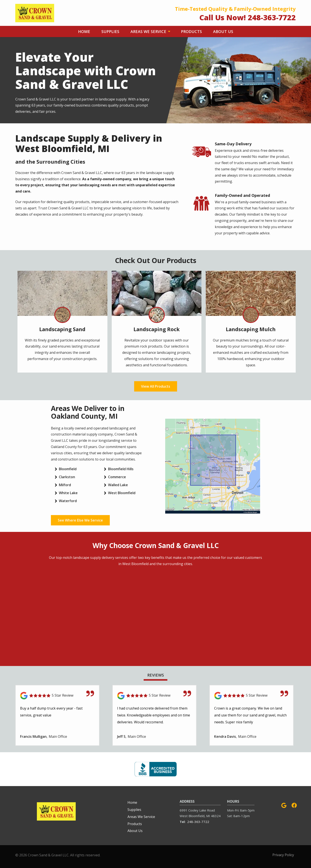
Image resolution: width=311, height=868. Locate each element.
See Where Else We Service (80, 520)
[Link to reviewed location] (57, 696)
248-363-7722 (198, 822)
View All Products (156, 386)
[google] (284, 805)
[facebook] (294, 805)
